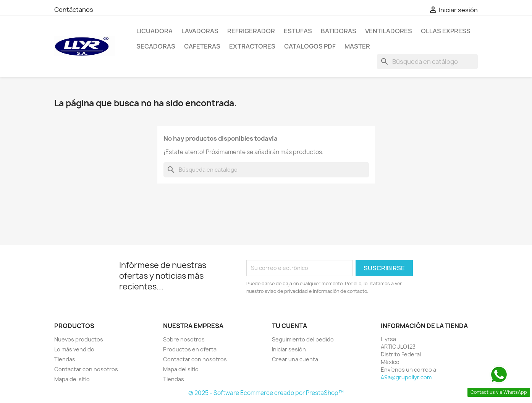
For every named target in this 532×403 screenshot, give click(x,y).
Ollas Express (446, 31)
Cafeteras (202, 46)
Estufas (298, 31)
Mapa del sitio (72, 379)
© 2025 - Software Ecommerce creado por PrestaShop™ (266, 393)
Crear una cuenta (295, 359)
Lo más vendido (74, 349)
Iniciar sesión (289, 349)
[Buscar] (427, 62)
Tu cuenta (289, 326)
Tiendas (65, 359)
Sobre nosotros (184, 339)
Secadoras (156, 46)
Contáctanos (74, 10)
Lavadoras (200, 31)
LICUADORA (154, 31)
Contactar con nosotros (86, 369)
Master (357, 46)
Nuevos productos (79, 339)
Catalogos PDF (310, 46)
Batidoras (339, 31)
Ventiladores (389, 31)
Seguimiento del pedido (303, 339)
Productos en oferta (190, 349)
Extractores (252, 46)
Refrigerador (251, 31)
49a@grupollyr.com (406, 377)
